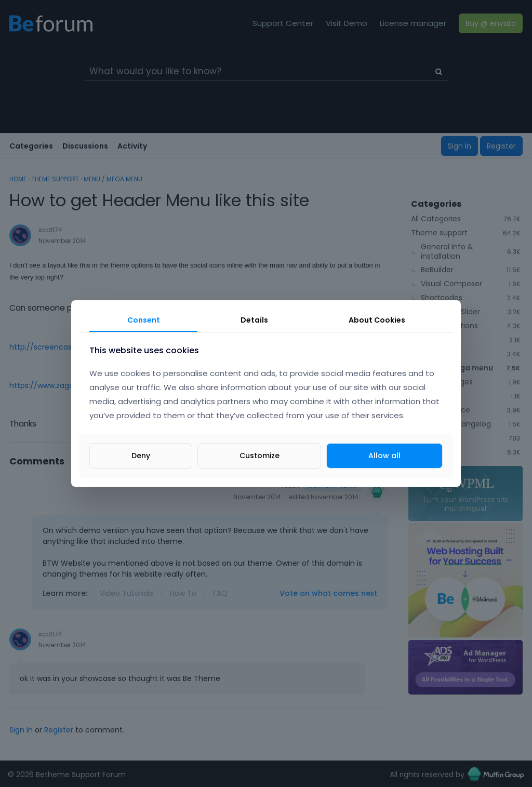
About (377, 320)
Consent (144, 320)
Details (254, 320)
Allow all (384, 456)
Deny (141, 456)
